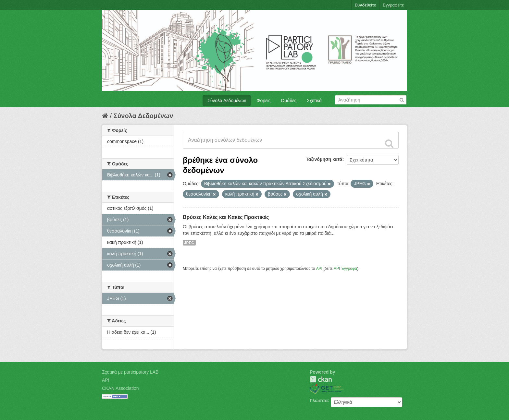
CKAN (321, 379)
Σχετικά (314, 101)
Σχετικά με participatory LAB (130, 372)
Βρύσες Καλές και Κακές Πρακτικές (226, 217)
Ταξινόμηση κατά (324, 159)
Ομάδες (289, 101)
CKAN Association (120, 388)
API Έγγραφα (345, 269)
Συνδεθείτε (365, 5)
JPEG (189, 243)
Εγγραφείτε (393, 5)
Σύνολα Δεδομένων (227, 101)
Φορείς (263, 101)
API (319, 269)
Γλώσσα (319, 401)
